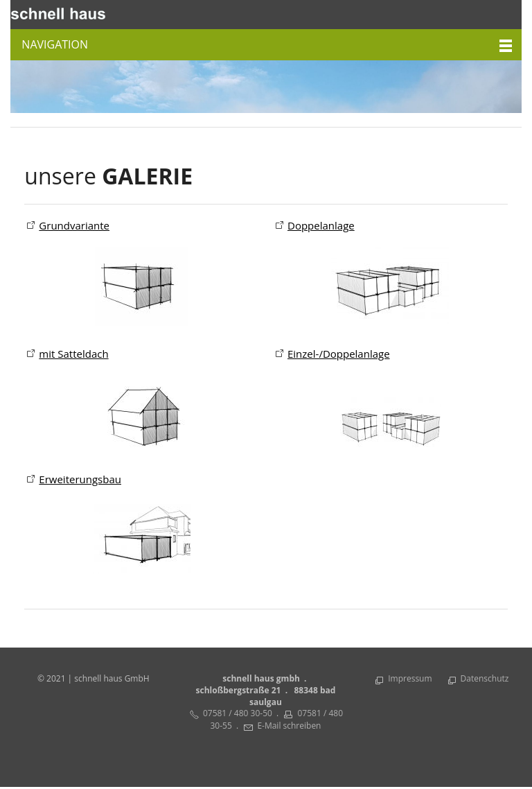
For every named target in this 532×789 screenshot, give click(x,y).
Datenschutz (485, 680)
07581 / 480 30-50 (238, 714)
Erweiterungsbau (80, 480)
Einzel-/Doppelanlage (339, 354)
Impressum (410, 680)
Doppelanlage (321, 225)
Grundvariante (74, 225)
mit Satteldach (73, 354)
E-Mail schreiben (289, 727)
